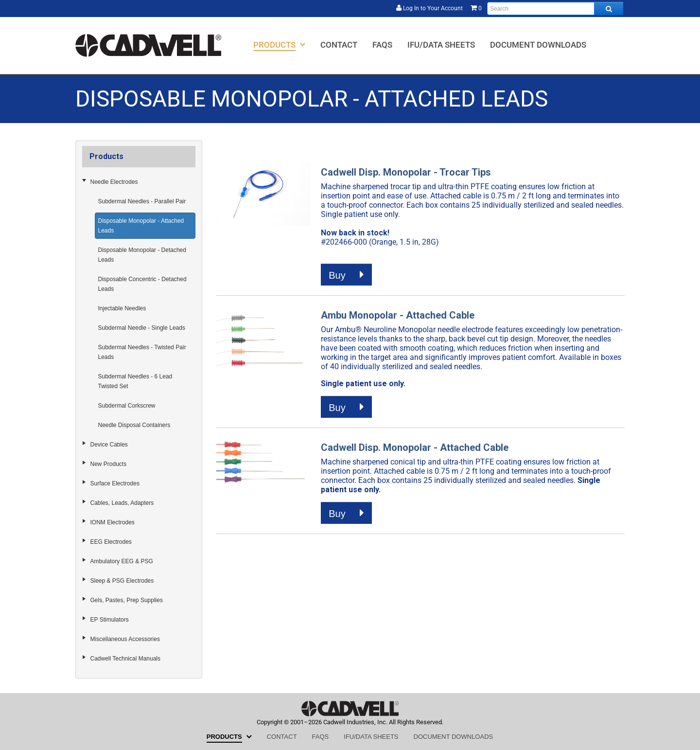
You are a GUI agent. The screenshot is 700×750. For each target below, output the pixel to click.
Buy (346, 275)
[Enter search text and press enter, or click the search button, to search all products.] (555, 9)
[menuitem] (279, 45)
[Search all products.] (609, 9)
